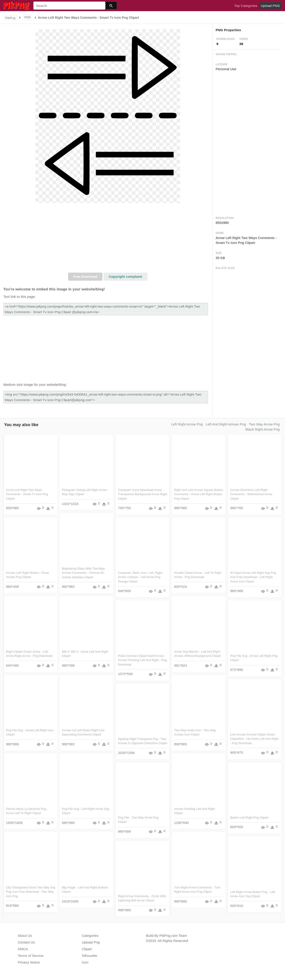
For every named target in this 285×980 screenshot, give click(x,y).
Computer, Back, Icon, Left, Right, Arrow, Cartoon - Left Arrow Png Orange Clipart (140, 577)
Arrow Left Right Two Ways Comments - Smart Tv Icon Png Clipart (27, 494)
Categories (90, 936)
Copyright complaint (125, 277)
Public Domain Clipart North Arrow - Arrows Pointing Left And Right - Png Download (142, 660)
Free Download (85, 277)
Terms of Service (31, 956)
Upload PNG (270, 6)
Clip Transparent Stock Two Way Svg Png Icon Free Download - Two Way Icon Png (31, 892)
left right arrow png (187, 424)
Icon (85, 962)
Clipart (87, 949)
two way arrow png (264, 424)
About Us (25, 936)
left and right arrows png (226, 424)
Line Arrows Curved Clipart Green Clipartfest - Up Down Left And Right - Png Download (254, 739)
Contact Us (26, 942)
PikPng (10, 18)
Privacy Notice (29, 962)
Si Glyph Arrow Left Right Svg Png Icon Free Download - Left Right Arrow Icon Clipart (253, 577)
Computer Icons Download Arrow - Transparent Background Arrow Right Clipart (143, 494)
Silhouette (90, 956)
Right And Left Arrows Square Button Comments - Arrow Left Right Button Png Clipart (199, 494)
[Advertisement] (108, 239)
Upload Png (91, 942)
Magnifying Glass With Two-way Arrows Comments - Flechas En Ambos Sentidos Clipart (83, 573)
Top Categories (246, 6)
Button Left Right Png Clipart (249, 818)
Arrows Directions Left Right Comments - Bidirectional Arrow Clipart (251, 494)
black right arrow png (263, 429)
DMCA (23, 949)
